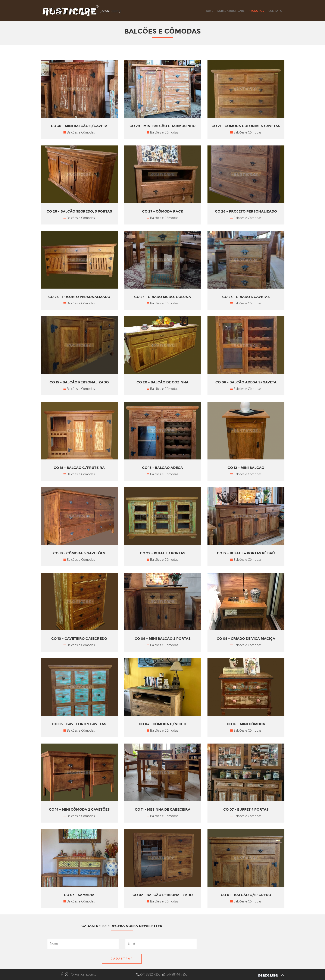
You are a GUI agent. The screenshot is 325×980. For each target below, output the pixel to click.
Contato (275, 11)
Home (209, 11)
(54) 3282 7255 (149, 974)
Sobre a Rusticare (231, 11)
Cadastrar (122, 959)
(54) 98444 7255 (175, 974)
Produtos (256, 11)
